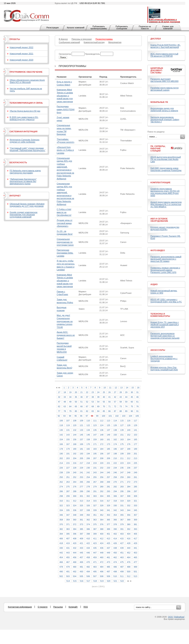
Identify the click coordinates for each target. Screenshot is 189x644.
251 (68, 477)
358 (61, 520)
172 (102, 444)
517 (88, 581)
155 (68, 439)
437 (108, 548)
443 (68, 553)
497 (108, 572)
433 (81, 548)
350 (88, 515)
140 (129, 430)
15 (133, 388)
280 (102, 487)
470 (88, 562)
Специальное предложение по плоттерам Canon (65, 242)
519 (102, 581)
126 (115, 425)
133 (81, 430)
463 (122, 557)
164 (129, 439)
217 (81, 463)
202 (61, 458)
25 (104, 392)
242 (88, 472)
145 (81, 435)
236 (129, 468)
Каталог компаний (76, 28)
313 (81, 501)
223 (122, 463)
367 (122, 520)
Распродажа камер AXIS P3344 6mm (66, 109)
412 (102, 539)
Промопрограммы (72, 66)
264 (75, 482)
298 (61, 496)
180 (75, 449)
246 (115, 472)
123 (95, 425)
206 (88, 458)
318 (115, 501)
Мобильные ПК (159, 102)
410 (88, 539)
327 (95, 506)
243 (95, 472)
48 (65, 402)
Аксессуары (158, 350)
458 (88, 557)
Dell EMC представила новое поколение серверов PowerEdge (166, 169)
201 (135, 454)
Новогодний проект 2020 (21, 60)
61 (137, 402)
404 (129, 534)
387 (95, 529)
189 (135, 449)
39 (98, 397)
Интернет (15, 196)
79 (70, 411)
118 (61, 425)
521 (115, 581)
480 (75, 567)
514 (68, 581)
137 (108, 430)
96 (81, 416)
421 (81, 543)
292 (102, 491)
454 (61, 557)
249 (135, 472)
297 (135, 491)
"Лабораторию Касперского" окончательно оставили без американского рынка (23, 181)
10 (105, 388)
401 (108, 534)
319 (122, 501)
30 (132, 392)
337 (81, 510)
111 (95, 421)
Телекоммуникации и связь (26, 103)
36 (81, 397)
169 (81, 444)
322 (61, 506)
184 (102, 449)
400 (102, 534)
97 (87, 416)
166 (61, 444)
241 (81, 472)
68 (93, 406)
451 (122, 553)
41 (109, 397)
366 (115, 520)
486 (115, 567)
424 (102, 543)
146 (88, 435)
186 (115, 449)
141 (135, 430)
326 (88, 506)
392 (129, 529)
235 (122, 468)
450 (115, 553)
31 (137, 392)
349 (81, 515)
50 (76, 402)
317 (108, 501)
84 (98, 411)
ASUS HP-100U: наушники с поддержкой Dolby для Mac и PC (166, 301)
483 (95, 567)
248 (129, 472)
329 (108, 506)
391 (122, 529)
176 (129, 444)
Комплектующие (160, 182)
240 (75, 472)
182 (88, 449)
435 (95, 548)
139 (122, 430)
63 (65, 406)
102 (117, 416)
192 (75, 454)
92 (59, 416)
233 (108, 468)
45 (132, 397)
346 (61, 515)
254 (88, 477)
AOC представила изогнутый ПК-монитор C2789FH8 (164, 55)
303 (95, 496)
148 (102, 435)
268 (102, 482)
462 (115, 557)
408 (75, 539)
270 (115, 482)
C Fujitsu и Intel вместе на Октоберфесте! (64, 212)
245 (108, 472)
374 (88, 524)
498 (115, 572)
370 (61, 524)
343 (122, 510)
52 (87, 402)
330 (115, 506)
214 (61, 463)
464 (129, 557)
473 (108, 562)
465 (135, 557)
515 (75, 581)
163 (122, 439)
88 (121, 411)
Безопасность (18, 162)
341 (108, 510)
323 (68, 506)
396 (75, 534)
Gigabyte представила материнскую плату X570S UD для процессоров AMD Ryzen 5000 (165, 192)
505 (81, 576)
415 (122, 539)
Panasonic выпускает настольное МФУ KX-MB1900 (164, 80)
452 (129, 553)
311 (68, 501)
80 (76, 411)
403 (122, 534)
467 (68, 562)
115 (122, 421)
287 (68, 491)
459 (95, 557)
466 (61, 562)
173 (108, 444)
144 (75, 435)
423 (95, 543)
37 (87, 397)
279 (95, 487)
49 (70, 402)
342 (115, 510)
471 (95, 562)
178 (61, 449)
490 (61, 572)
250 (61, 477)
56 (109, 402)
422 (88, 543)
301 (81, 496)
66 (81, 406)
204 (75, 458)
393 (135, 529)
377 (108, 524)
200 (129, 454)
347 (68, 515)
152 (129, 435)
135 (95, 430)
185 (108, 449)
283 (122, 487)
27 (115, 392)
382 (61, 529)
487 (122, 567)
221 (108, 463)
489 (135, 567)
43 (121, 397)
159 (95, 439)
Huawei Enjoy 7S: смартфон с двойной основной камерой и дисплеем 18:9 (165, 325)
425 (108, 543)
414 (115, 539)
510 (115, 576)
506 (88, 576)
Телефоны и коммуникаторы (160, 315)
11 (110, 388)
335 (68, 510)
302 (88, 496)
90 (132, 411)
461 (108, 557)
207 (95, 458)
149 (108, 435)
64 (70, 406)
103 (124, 416)
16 (138, 388)
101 (110, 416)
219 (95, 463)
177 (135, 444)
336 (75, 510)
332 (129, 506)
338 (88, 510)
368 (129, 520)
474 (115, 562)
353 (108, 515)
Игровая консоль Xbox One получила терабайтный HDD (164, 369)
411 (95, 539)
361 (81, 520)
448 (102, 553)
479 (68, 567)
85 (104, 411)
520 (108, 581)
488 (129, 567)
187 (122, 449)
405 (135, 534)
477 (135, 562)
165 (135, 439)
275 (68, 487)
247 (122, 472)
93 (64, 416)
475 (122, 562)
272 (129, 482)
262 (61, 482)
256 (102, 477)
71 (109, 406)
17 (59, 392)
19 (70, 392)
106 (61, 421)
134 (88, 430)
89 (126, 411)
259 (122, 477)
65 (76, 406)
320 (129, 501)
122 (88, 425)
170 (88, 444)
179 (68, 449)
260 (129, 477)
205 (81, 458)
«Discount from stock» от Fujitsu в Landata (65, 150)
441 (135, 548)
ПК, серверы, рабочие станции (158, 148)
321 (135, 501)
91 (137, 411)
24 (98, 392)
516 (82, 581)
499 (122, 572)
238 (61, 472)
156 (75, 439)
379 (122, 524)
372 (75, 524)
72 (115, 406)
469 (81, 562)
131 (68, 430)
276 (75, 487)
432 (75, 548)
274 (61, 487)
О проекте (43, 607)
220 (102, 463)
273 (135, 482)
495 (95, 572)
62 (59, 406)
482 (88, 567)
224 (129, 463)
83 (93, 411)
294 (115, 491)
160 (102, 439)
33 (65, 397)
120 (75, 425)
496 (102, 572)
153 (135, 435)
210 (115, 458)
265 (81, 482)
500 (129, 572)
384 (75, 529)
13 (121, 388)
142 (61, 435)
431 (68, 548)
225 (135, 463)
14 (127, 388)
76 (137, 406)
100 (103, 416)
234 (115, 468)
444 (75, 553)
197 (108, 454)
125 (108, 425)
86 (109, 411)
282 (115, 487)
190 (61, 454)
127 (122, 425)
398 (88, 534)
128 (129, 425)
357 (135, 515)
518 (95, 581)
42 (115, 397)
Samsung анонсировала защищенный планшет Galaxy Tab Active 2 (165, 119)
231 (95, 468)
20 (76, 392)
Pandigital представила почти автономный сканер (165, 89)
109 (81, 421)
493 (81, 572)
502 (61, 576)
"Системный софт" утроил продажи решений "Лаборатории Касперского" (27, 149)
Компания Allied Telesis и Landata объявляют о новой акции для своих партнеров (65, 95)
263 (68, 482)
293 (108, 491)
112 (102, 421)
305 (108, 496)
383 (68, 529)
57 (115, 402)
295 (122, 491)
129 (135, 425)
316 (102, 501)
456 (75, 557)
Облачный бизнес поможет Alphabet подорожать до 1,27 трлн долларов (27, 205)
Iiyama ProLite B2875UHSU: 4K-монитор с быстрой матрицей (166, 46)
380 (129, 524)
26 (109, 392)
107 (68, 421)
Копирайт (73, 607)
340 (102, 510)
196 (102, 454)
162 (115, 439)
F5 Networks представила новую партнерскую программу (25, 172)
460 (102, 557)
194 (88, 454)
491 (68, 572)
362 (88, 520)
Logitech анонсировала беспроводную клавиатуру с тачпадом (164, 359)
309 (135, 496)
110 (88, 421)
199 (122, 454)
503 (68, 576)
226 (61, 468)
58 (121, 402)
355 (122, 515)
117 (135, 421)
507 (95, 576)
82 (87, 411)
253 (81, 477)
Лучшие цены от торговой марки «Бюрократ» (65, 223)
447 (95, 553)
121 (81, 425)
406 (61, 539)
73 (121, 406)
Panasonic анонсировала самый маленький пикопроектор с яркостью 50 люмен (166, 259)
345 (135, 510)
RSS (86, 607)
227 (68, 468)
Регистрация (53, 28)
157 (81, 439)
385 (81, 529)
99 (97, 416)
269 (108, 482)
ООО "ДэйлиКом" (176, 617)
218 (88, 463)
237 (135, 468)
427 (122, 543)
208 (102, 458)
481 (81, 567)
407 (68, 539)
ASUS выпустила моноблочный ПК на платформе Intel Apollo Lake (166, 159)
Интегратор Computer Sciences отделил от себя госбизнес (24, 141)
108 (75, 421)
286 (61, 491)
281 (108, 487)
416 (129, 539)
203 (68, 458)
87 (115, 411)
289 (81, 491)
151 (122, 435)
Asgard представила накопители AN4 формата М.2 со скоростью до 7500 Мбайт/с (166, 204)
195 (95, 454)
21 (81, 392)
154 (61, 439)
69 (98, 406)
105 (137, 416)
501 (135, 572)
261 (135, 477)
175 (122, 444)
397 (81, 534)
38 (93, 397)
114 (115, 421)
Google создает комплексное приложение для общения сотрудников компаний (24, 215)
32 (59, 397)
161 (108, 439)
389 (108, 529)
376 (102, 524)
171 (95, 444)
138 (115, 430)
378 (115, 524)
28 (121, 392)
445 (81, 553)
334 (61, 510)
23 (93, 392)
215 (68, 463)
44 (126, 397)
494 (88, 572)
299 (68, 496)
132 (75, 430)
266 (88, 482)
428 (129, 543)
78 (65, 411)
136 (102, 430)
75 (132, 406)
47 (59, 402)
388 (102, 529)
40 (104, 397)
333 (135, 506)
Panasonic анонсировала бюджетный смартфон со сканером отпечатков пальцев (165, 336)
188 (129, 449)
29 (126, 392)
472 (102, 562)
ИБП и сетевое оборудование (159, 220)
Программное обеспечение (26, 72)
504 (75, 576)
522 (122, 581)
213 (135, 458)
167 (68, 444)
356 (129, 515)
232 (102, 468)
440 (129, 548)
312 (75, 501)
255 (95, 477)
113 (108, 421)
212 (129, 458)
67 (87, 406)
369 (135, 520)
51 (81, 402)
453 (135, 553)
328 (102, 506)
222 (115, 463)
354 (115, 515)
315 (95, 501)
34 (70, 397)
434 (88, 548)
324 (75, 506)
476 (129, 562)
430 (61, 548)
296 (129, 491)
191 (68, 454)
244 (102, 472)
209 (108, 458)
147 (95, 435)
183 (95, 449)
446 (88, 553)
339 (95, 510)
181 (81, 449)
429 (135, 543)
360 (75, 520)
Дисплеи (156, 39)
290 (88, 491)
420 (75, 543)
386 (88, 529)
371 (68, 524)
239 (68, 472)
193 (81, 454)
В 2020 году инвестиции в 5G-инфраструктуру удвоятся (24, 118)
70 (104, 406)
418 (61, 543)
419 (68, 543)
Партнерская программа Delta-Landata (65, 253)
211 (122, 458)
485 (108, 567)
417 (135, 539)
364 (102, 520)
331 (122, 506)
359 (68, 520)
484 (102, 567)
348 (75, 515)
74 (126, 406)
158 (88, 439)
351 (95, 515)
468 (75, 562)
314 (88, 501)
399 (95, 534)
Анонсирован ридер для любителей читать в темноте (164, 109)
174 (115, 444)
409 (81, 539)
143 (68, 435)
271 (122, 482)
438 (115, 548)
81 (81, 411)
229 (81, 468)
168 (75, 444)
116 (129, 421)
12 (116, 388)
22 (87, 392)
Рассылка (58, 607)
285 (135, 487)
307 (122, 496)
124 (102, 425)
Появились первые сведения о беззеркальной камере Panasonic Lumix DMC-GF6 (165, 270)
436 (102, 548)
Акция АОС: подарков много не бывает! (66, 335)
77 (59, 411)
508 (102, 576)
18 (65, 392)
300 (75, 496)
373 (81, 524)
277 (81, 487)
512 (129, 576)
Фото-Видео (158, 250)
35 (76, 397)
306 (115, 496)
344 (129, 510)
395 (68, 534)
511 (122, 576)
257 (108, 477)
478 (61, 567)
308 (129, 496)
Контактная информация (20, 607)
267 (95, 482)
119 (68, 425)
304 (102, 496)
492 (75, 572)
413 (108, 539)
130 (61, 430)
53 (93, 402)
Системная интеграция (23, 132)
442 (61, 553)
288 (75, 491)
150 (115, 435)
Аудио (154, 284)
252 (75, 477)
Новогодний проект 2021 (21, 54)
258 (115, 477)
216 (75, 463)
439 (122, 548)
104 (130, 416)
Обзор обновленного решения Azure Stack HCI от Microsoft (27, 81)
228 (75, 468)
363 (95, 520)
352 (102, 515)
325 (81, 506)
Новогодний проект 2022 (21, 47)
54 (98, 402)
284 (129, 487)
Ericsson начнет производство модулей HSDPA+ (165, 228)
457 (81, 557)
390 (115, 529)
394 (61, 534)
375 (95, 524)
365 (108, 520)
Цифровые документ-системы (157, 70)
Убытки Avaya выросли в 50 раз (25, 111)
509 (108, 576)
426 (115, 543)
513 (135, 576)
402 (115, 534)
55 (104, 402)
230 (88, 468)
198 (115, 454)
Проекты (15, 39)
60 (132, 402)
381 (135, 524)
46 (137, 397)
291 (95, 491)
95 (76, 416)
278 (88, 487)
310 (61, 501)
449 (108, 553)
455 (68, 557)
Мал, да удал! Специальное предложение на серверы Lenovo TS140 (65, 321)
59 (126, 402)
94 (70, 416)
